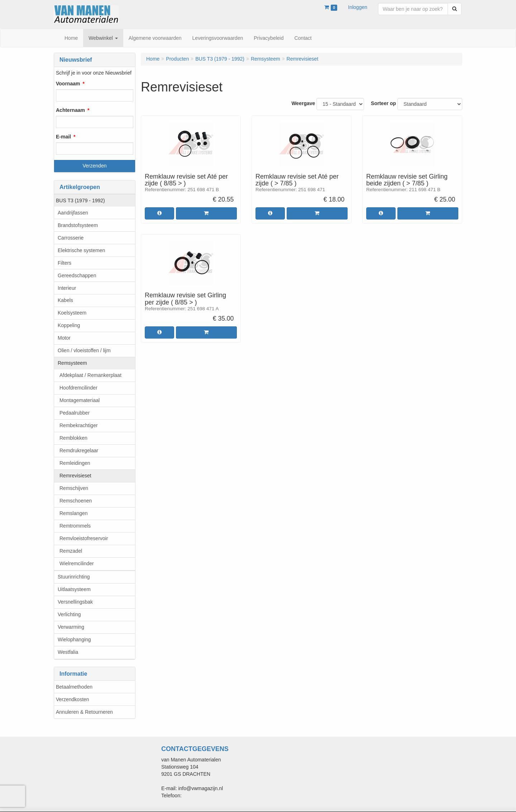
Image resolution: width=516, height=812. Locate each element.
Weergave (303, 103)
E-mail (63, 137)
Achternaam (70, 110)
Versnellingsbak (75, 602)
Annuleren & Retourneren (84, 712)
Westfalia (68, 652)
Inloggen (358, 7)
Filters (64, 263)
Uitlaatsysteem (74, 589)
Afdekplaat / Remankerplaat (90, 375)
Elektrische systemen (81, 250)
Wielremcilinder (77, 563)
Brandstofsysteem (78, 225)
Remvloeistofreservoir (84, 538)
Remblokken (73, 438)
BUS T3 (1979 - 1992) (80, 200)
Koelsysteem (72, 313)
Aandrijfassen (73, 213)
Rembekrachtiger (79, 425)
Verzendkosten (73, 699)
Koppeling (69, 325)
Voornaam (68, 84)
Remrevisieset (75, 476)
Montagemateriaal (80, 400)
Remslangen (74, 513)
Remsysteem (72, 363)
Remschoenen (76, 501)
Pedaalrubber (75, 413)
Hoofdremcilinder (78, 388)
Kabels (65, 300)
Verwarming (71, 627)
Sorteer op (383, 103)
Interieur (67, 288)
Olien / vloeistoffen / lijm (84, 350)
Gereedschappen (77, 275)
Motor (64, 338)
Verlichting (69, 614)
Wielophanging (74, 639)
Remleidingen (75, 463)
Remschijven (74, 488)
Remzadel (71, 551)
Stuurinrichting (74, 577)
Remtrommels (75, 526)
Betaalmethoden (74, 687)
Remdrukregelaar (79, 450)
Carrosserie (71, 238)
